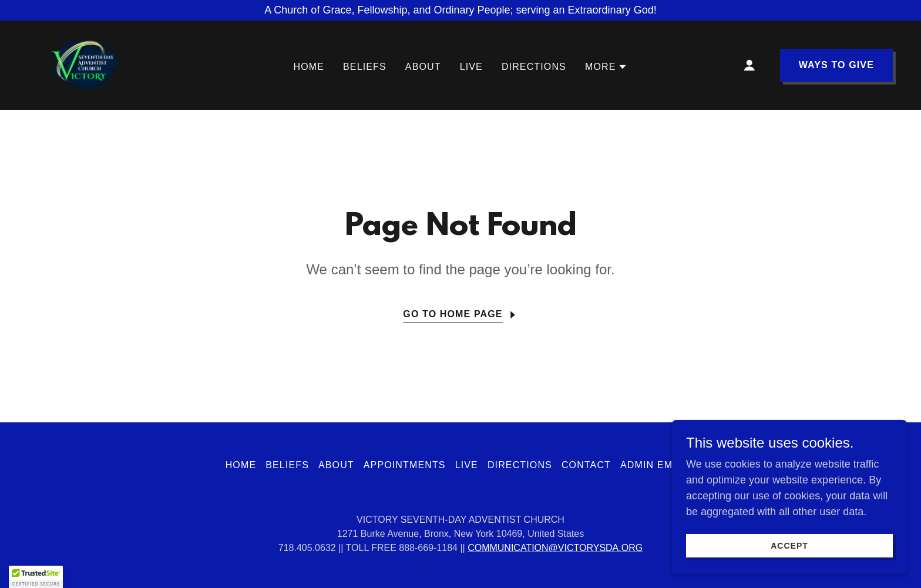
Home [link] (309, 67)
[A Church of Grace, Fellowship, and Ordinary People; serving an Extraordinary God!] (460, 10)
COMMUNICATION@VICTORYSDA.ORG (555, 548)
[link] (83, 65)
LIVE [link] (471, 67)
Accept (789, 546)
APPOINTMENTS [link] (405, 465)
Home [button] (241, 465)
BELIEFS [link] (365, 67)
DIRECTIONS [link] (534, 67)
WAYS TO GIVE (836, 65)
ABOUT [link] (423, 67)
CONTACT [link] (586, 465)
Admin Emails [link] (658, 465)
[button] (606, 67)
